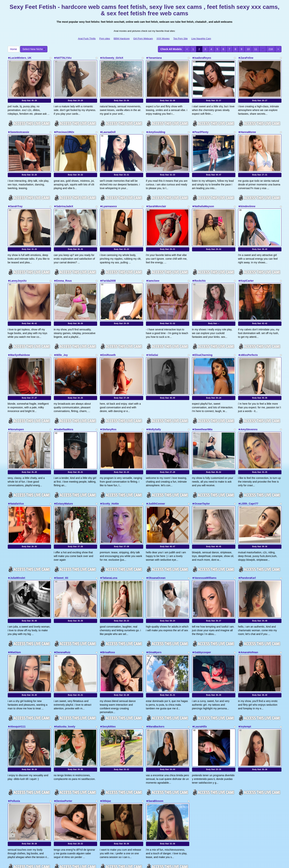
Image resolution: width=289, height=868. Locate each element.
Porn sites (105, 39)
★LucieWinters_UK (20, 58)
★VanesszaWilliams (204, 542)
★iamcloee (153, 265)
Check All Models (171, 49)
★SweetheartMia (202, 404)
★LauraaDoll (108, 127)
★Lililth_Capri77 (248, 473)
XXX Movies (163, 39)
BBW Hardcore (122, 39)
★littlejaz (105, 750)
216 (271, 49)
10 (248, 49)
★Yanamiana (154, 58)
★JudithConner (156, 473)
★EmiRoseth (108, 335)
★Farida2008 (108, 265)
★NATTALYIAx (63, 58)
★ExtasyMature (63, 473)
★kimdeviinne (247, 196)
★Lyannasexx (108, 196)
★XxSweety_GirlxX (112, 58)
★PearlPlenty (200, 127)
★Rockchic (199, 265)
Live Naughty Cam (201, 39)
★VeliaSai (152, 335)
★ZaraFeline (246, 58)
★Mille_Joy (61, 335)
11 (256, 49)
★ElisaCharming (202, 335)
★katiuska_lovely (65, 681)
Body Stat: (29, 96)
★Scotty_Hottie (109, 473)
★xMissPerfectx (248, 335)
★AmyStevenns (248, 404)
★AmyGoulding (156, 127)
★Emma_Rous (63, 265)
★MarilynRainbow (19, 335)
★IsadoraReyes (202, 58)
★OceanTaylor (201, 473)
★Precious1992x (64, 127)
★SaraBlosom (155, 750)
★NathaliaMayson (203, 196)
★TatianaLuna (109, 542)
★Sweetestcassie (19, 127)
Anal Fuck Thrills (87, 39)
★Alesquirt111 (17, 681)
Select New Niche (34, 49)
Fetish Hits (158, 863)
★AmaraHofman (248, 611)
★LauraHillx (200, 681)
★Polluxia (14, 750)
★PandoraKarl (247, 542)
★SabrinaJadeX (64, 196)
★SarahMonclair (156, 196)
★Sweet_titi (61, 542)
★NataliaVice (16, 473)
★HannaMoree (247, 127)
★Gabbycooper (202, 611)
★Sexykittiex (108, 681)
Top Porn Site (180, 39)
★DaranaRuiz (62, 611)
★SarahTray (15, 196)
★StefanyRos (108, 404)
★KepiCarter (246, 265)
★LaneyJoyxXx (17, 265)
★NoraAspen (16, 404)
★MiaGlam (14, 611)
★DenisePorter (63, 750)
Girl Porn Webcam (143, 39)
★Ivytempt (245, 681)
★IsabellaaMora (64, 404)
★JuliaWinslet (16, 542)
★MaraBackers (155, 681)
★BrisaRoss (107, 611)
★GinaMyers (154, 611)
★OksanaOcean (156, 542)
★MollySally (153, 404)
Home (14, 49)
